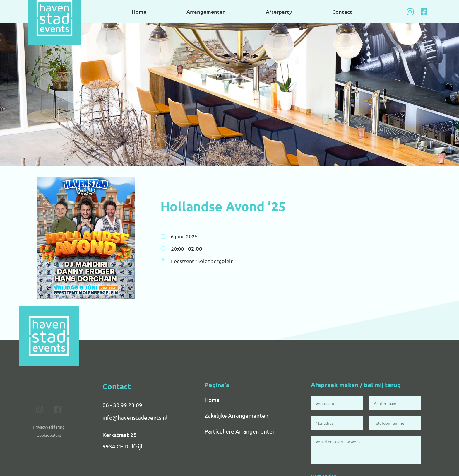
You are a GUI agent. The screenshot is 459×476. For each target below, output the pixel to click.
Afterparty (279, 12)
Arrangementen (206, 12)
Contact (342, 12)
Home (139, 12)
